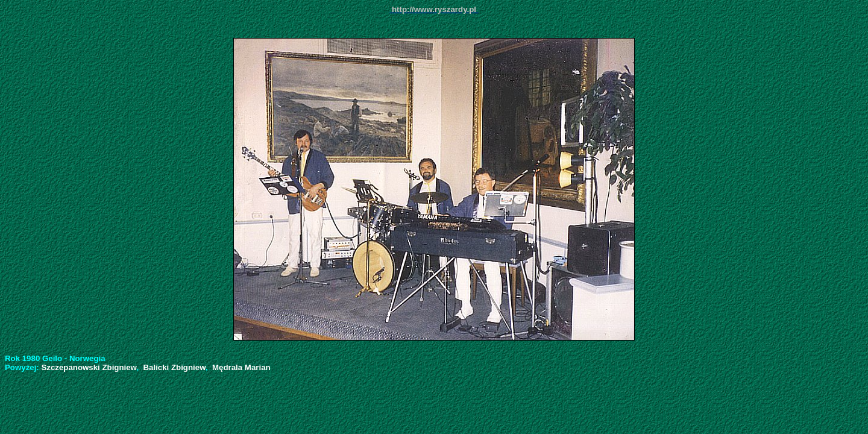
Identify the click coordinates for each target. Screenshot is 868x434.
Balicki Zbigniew (175, 367)
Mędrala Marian (241, 367)
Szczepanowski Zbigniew (89, 367)
